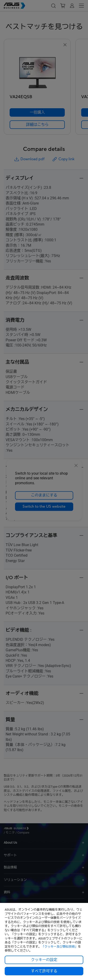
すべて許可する (44, 971)
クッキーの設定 (44, 960)
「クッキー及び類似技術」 (60, 947)
